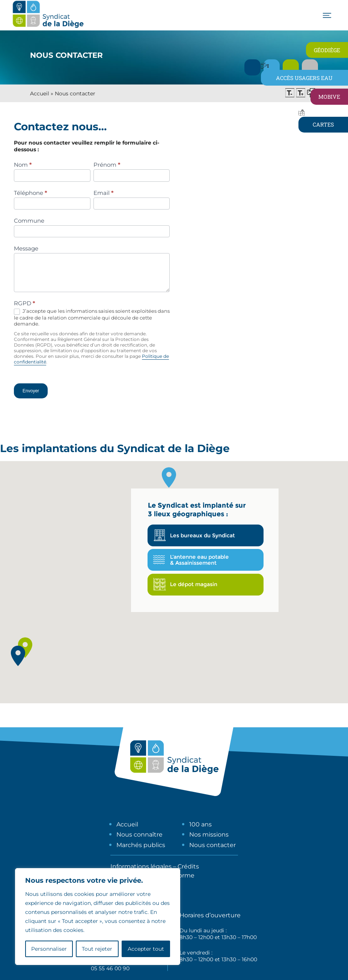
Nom (23, 165)
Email (104, 193)
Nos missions (209, 835)
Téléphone (31, 193)
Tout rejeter (97, 949)
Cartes (323, 124)
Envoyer (31, 391)
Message (26, 248)
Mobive (329, 97)
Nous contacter (212, 845)
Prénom (107, 165)
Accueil (40, 93)
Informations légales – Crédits (155, 866)
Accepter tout (146, 949)
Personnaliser (49, 949)
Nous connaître (139, 835)
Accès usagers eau (304, 78)
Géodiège (327, 50)
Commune (29, 221)
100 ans (200, 824)
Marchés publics (141, 845)
